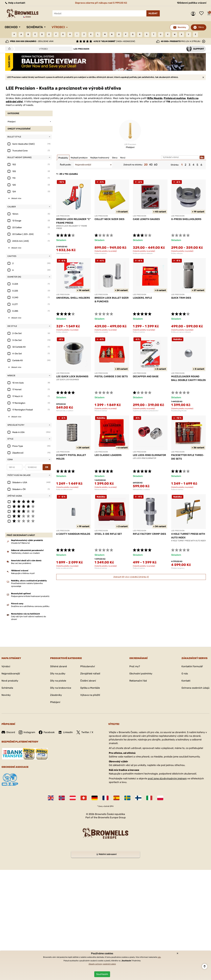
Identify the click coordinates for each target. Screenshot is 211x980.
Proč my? (135, 666)
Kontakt (186, 681)
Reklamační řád (138, 681)
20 (146, 165)
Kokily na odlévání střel (64, 490)
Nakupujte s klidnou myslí (23, 573)
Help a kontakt (15, 3)
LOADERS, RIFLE (142, 298)
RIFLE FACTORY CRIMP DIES (149, 534)
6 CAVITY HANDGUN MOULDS (73, 534)
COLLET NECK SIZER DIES (109, 219)
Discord (8, 732)
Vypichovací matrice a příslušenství (146, 411)
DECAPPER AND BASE (146, 376)
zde (159, 957)
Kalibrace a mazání (101, 332)
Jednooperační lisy (63, 253)
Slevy (201, 27)
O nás (185, 674)
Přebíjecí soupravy (178, 568)
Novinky (6, 695)
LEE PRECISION (63, 216)
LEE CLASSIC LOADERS (108, 455)
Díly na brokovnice (61, 688)
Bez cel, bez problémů (21, 563)
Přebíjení (55, 702)
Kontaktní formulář (192, 666)
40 (151, 165)
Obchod (11, 27)
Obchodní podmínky (141, 674)
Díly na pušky (58, 674)
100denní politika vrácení (192, 3)
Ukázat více (16, 198)
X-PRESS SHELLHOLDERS (186, 219)
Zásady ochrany (96, 964)
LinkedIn (66, 732)
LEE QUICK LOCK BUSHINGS (72, 376)
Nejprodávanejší (11, 674)
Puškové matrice (101, 253)
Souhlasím (102, 974)
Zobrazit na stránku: (133, 165)
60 (156, 165)
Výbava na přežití (90, 695)
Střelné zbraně (59, 666)
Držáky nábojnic (177, 253)
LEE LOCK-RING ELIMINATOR (149, 455)
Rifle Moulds (155, 98)
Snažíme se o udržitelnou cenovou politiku (30, 606)
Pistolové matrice (175, 98)
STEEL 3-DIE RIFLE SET (108, 534)
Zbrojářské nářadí (90, 674)
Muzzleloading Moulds (179, 411)
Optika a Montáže (90, 688)
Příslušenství (88, 666)
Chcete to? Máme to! (20, 543)
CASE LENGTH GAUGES (146, 219)
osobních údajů (109, 964)
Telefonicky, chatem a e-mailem (25, 553)
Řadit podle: (66, 165)
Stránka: (175, 165)
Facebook (47, 732)
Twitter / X (85, 732)
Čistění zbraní (88, 681)
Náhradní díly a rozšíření (65, 411)
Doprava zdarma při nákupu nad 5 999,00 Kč (101, 3)
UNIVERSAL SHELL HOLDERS (73, 298)
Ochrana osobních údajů (195, 688)
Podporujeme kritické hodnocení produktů (30, 596)
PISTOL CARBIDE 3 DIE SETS (111, 376)
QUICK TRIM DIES (181, 298)
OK (47, 467)
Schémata (35, 27)
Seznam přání (202, 14)
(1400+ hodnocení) (114, 41)
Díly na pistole (58, 681)
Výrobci (58, 27)
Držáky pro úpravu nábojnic (143, 253)
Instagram (27, 732)
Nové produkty (10, 681)
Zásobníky (56, 695)
